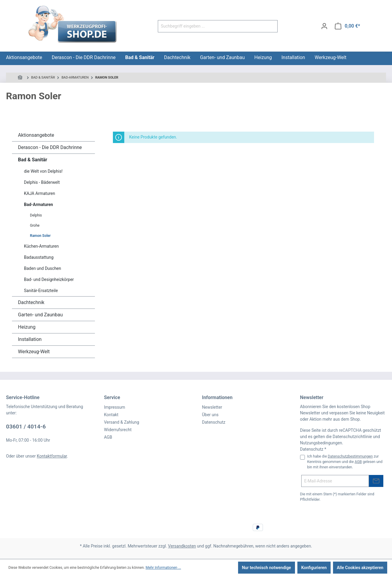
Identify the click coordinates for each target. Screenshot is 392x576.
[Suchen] (271, 26)
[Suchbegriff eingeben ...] (211, 26)
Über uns (210, 415)
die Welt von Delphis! (43, 171)
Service (112, 397)
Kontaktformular (52, 456)
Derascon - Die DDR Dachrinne (50, 147)
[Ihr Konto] (324, 26)
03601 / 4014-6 (26, 427)
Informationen (217, 397)
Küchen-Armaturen (41, 246)
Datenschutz (214, 422)
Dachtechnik (31, 302)
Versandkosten (182, 546)
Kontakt (111, 415)
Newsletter (212, 407)
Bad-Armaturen (38, 204)
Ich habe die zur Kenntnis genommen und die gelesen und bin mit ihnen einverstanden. (345, 462)
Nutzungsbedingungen (321, 443)
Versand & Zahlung (121, 422)
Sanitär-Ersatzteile (41, 291)
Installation (30, 339)
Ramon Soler (40, 236)
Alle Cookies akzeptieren (360, 568)
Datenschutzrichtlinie (352, 437)
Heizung (27, 327)
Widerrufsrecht (118, 430)
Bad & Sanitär (33, 160)
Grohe (35, 225)
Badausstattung (39, 257)
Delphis (36, 215)
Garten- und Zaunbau (40, 315)
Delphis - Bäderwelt (42, 182)
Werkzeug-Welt (34, 352)
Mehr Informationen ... (163, 568)
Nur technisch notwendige (267, 568)
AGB (108, 437)
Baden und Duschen (43, 268)
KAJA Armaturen (40, 193)
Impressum (114, 407)
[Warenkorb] (348, 26)
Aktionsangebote (36, 135)
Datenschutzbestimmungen (350, 456)
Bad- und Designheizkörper (49, 279)
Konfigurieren (314, 568)
